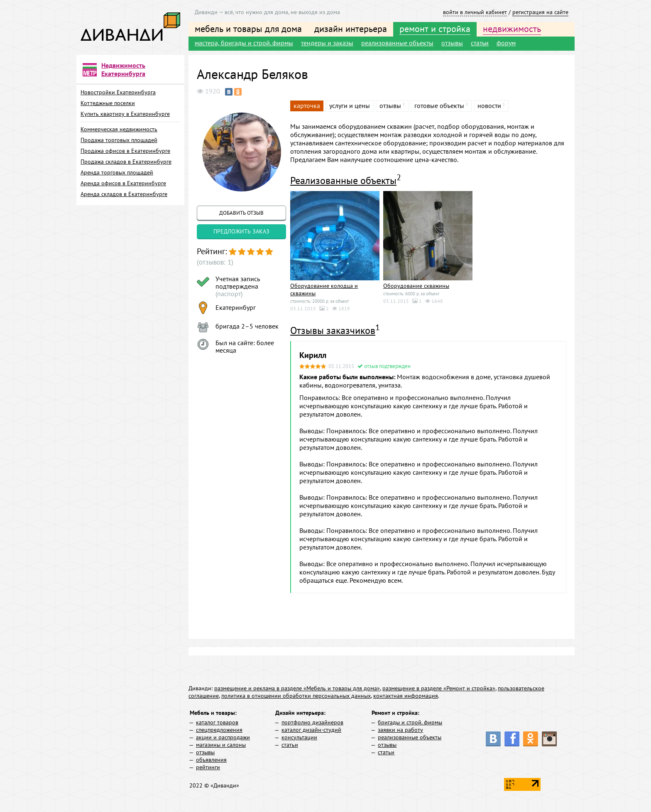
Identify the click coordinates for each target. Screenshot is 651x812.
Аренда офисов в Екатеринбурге (123, 183)
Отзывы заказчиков (333, 330)
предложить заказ (241, 231)
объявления (211, 760)
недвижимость (512, 29)
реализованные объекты (397, 43)
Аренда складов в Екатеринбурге (124, 194)
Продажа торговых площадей (119, 140)
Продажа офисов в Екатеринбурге (125, 151)
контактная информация (406, 696)
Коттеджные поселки (108, 103)
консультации (299, 737)
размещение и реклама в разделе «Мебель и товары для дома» (297, 688)
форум (506, 43)
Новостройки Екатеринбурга (118, 92)
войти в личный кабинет (475, 12)
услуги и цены (350, 105)
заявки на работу (400, 730)
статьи (480, 43)
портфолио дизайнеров (312, 722)
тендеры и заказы (327, 43)
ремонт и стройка (435, 29)
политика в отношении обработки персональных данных (296, 696)
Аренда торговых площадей (117, 172)
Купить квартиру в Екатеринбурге (125, 114)
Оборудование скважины (416, 286)
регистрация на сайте (540, 12)
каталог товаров (217, 722)
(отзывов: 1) (214, 262)
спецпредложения (219, 730)
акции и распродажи (223, 737)
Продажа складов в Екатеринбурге (126, 162)
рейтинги (208, 767)
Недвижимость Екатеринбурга (123, 69)
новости (489, 105)
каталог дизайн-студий (311, 730)
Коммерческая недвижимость (119, 129)
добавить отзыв (241, 213)
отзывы (452, 43)
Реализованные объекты (343, 180)
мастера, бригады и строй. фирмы (244, 43)
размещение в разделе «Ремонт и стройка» (439, 688)
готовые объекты (439, 105)
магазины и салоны (221, 745)
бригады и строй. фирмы (410, 722)
